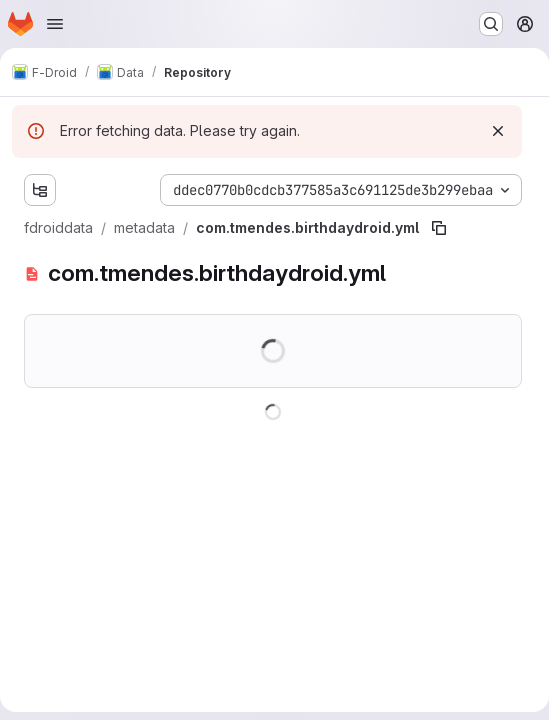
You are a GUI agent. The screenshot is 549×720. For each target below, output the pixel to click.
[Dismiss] (498, 131)
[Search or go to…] (491, 24)
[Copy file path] (439, 228)
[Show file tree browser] (40, 190)
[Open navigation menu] (55, 24)
